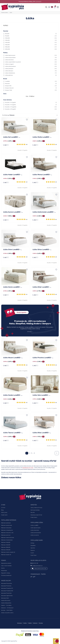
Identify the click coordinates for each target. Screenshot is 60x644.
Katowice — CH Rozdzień (7, 608)
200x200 (31, 49)
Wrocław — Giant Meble (7, 610)
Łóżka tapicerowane (31, 55)
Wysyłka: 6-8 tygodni (31, 109)
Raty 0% (33, 512)
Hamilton (33, 548)
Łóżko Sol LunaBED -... (12, 137)
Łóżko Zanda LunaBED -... (13, 395)
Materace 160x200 (6, 545)
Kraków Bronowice (6, 601)
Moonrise (31, 84)
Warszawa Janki (5, 598)
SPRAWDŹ (29, 332)
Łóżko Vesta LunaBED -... (13, 287)
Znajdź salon (4, 515)
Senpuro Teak (31, 90)
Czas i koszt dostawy (6, 566)
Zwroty (3, 568)
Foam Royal (34, 555)
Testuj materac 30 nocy (36, 508)
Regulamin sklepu (6, 573)
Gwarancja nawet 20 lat (36, 515)
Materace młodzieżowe (7, 540)
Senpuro (33, 550)
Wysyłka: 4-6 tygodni (31, 105)
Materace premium (6, 535)
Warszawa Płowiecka (6, 586)
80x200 (31, 34)
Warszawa (20, 623)
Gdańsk (30, 623)
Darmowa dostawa (35, 510)
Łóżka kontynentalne (31, 58)
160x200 (31, 45)
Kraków (25, 623)
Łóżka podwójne (31, 69)
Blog (2, 510)
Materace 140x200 (6, 542)
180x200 (31, 47)
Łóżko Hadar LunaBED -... (13, 175)
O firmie (3, 508)
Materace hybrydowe (6, 528)
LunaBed (31, 81)
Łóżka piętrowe (31, 75)
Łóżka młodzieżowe (31, 73)
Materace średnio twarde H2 (8, 552)
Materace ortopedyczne (7, 530)
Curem (32, 553)
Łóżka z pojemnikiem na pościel (31, 62)
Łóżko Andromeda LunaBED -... (44, 212)
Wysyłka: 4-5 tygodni (31, 103)
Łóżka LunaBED (34, 525)
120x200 (31, 40)
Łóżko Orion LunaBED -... (12, 249)
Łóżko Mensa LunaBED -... (42, 175)
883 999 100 (34, 563)
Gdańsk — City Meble (6, 605)
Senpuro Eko (31, 86)
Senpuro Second (31, 88)
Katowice (35, 623)
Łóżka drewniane (31, 60)
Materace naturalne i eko (7, 533)
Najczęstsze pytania (6, 563)
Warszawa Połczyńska (7, 583)
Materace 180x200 (6, 547)
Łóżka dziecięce (31, 71)
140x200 (31, 43)
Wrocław (41, 623)
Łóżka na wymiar (35, 535)
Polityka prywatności (6, 575)
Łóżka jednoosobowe (31, 66)
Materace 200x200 (6, 550)
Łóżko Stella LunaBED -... (42, 137)
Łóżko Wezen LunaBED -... (13, 358)
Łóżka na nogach (31, 64)
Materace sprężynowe (7, 525)
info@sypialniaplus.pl (37, 566)
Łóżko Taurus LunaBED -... (13, 433)
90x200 (31, 36)
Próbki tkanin (34, 517)
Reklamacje (4, 571)
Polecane (12, 115)
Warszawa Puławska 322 (7, 591)
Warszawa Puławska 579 (7, 588)
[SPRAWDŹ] (38, 2)
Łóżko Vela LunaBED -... (41, 395)
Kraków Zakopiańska (6, 603)
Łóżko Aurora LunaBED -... (13, 212)
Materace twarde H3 (6, 555)
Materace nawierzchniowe (8, 538)
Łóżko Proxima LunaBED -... (43, 358)
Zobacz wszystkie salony (7, 613)
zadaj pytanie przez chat (39, 569)
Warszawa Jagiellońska (7, 596)
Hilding (32, 543)
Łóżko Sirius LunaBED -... (42, 249)
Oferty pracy (4, 512)
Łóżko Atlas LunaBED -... (42, 433)
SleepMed (33, 546)
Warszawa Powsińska (6, 593)
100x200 (31, 38)
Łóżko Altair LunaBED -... (42, 287)
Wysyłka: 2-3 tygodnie (31, 107)
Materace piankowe (6, 523)
